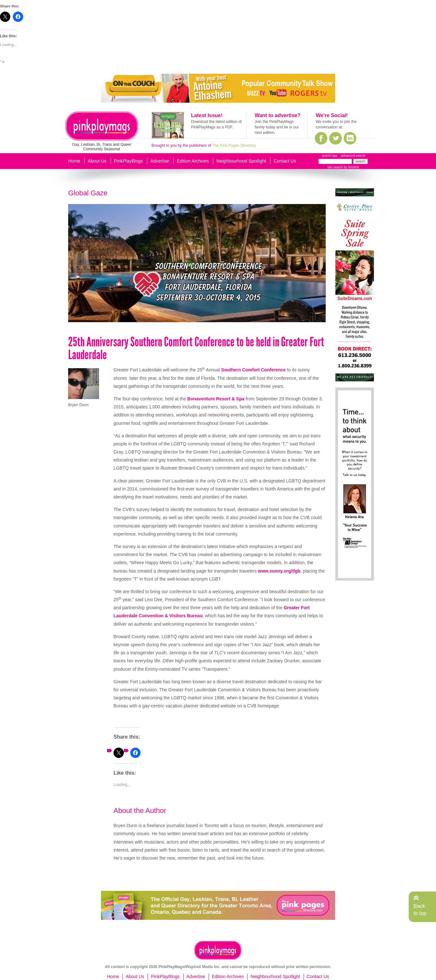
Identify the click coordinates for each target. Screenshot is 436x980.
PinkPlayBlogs (129, 161)
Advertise (160, 161)
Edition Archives (193, 161)
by (351, 167)
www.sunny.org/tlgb (279, 571)
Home (74, 161)
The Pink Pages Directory (234, 145)
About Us (97, 161)
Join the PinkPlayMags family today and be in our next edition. (277, 127)
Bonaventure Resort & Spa (216, 399)
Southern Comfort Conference (254, 370)
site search (335, 167)
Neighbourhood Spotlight (241, 161)
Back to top (420, 910)
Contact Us (285, 161)
